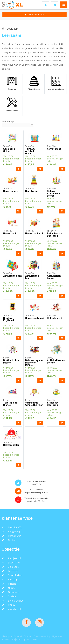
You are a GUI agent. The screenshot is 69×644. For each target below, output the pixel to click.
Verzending (14, 532)
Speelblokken (15, 575)
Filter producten (34, 15)
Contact (12, 540)
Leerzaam (13, 571)
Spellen (12, 596)
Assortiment (14, 609)
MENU (64, 5)
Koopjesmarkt (15, 558)
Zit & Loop (13, 567)
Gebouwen (14, 592)
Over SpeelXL (15, 528)
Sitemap (28, 636)
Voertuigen (14, 580)
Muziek (12, 588)
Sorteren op (8, 122)
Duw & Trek (14, 563)
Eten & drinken (16, 601)
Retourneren (15, 536)
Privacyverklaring (42, 636)
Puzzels (12, 584)
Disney (12, 605)
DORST (35, 640)
